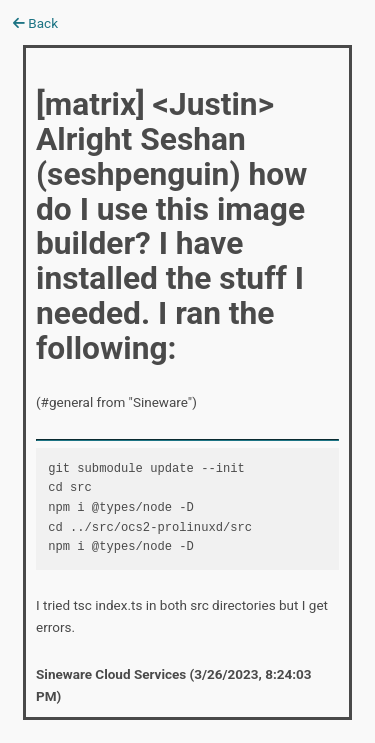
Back (35, 23)
